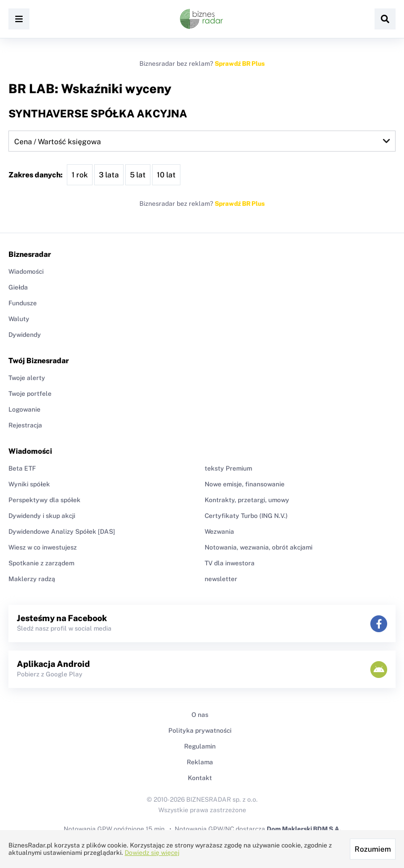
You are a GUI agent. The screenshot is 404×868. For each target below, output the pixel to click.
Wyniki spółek (29, 484)
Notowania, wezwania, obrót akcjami (259, 547)
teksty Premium (228, 468)
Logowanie (24, 410)
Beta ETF (22, 468)
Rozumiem (373, 849)
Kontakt (200, 778)
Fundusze (23, 303)
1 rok (80, 175)
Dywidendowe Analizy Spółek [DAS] (62, 532)
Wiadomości (26, 272)
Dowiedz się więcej (152, 853)
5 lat (138, 175)
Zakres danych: (36, 175)
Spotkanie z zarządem (41, 563)
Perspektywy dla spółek (44, 500)
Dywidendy (25, 335)
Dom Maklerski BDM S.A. (304, 829)
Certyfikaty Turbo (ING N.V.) (246, 516)
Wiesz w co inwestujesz (43, 547)
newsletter (221, 579)
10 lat (166, 175)
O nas (200, 715)
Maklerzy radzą (32, 579)
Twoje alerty (27, 378)
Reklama (200, 762)
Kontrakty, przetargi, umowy (247, 500)
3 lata (109, 175)
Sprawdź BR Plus (240, 64)
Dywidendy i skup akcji (42, 516)
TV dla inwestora (230, 563)
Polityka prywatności (200, 731)
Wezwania (219, 532)
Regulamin (200, 746)
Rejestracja (25, 425)
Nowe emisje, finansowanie (245, 484)
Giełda (18, 287)
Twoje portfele (30, 394)
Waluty (19, 319)
